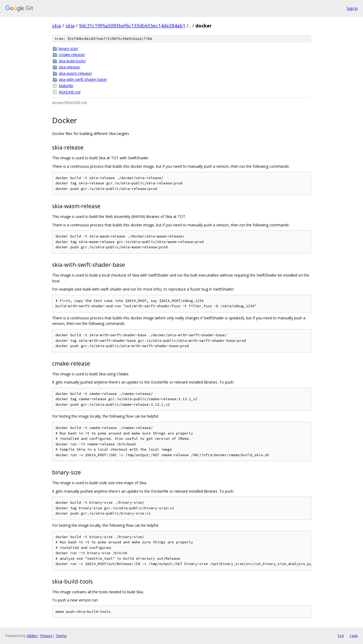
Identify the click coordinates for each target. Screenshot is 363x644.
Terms (61, 636)
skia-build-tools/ (72, 61)
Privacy (46, 636)
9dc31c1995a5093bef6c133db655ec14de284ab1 (132, 26)
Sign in (352, 8)
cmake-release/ (72, 55)
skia (57, 26)
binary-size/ (68, 48)
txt (341, 636)
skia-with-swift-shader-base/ (83, 79)
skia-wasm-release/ (75, 73)
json (353, 636)
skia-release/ (70, 67)
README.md (70, 92)
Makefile (66, 86)
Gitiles (32, 636)
